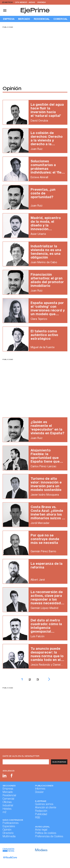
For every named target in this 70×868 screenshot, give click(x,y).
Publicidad (41, 815)
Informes (40, 789)
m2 (5, 812)
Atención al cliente (46, 808)
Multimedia (9, 837)
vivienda (42, 2)
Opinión (7, 830)
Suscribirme (59, 762)
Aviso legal (41, 830)
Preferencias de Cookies (49, 837)
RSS (38, 818)
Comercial (8, 799)
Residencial (42, 19)
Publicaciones (11, 823)
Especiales (9, 827)
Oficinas (7, 802)
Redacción (41, 811)
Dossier (39, 792)
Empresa (9, 19)
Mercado (24, 19)
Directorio (8, 833)
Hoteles (7, 809)
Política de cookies (46, 833)
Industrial (8, 806)
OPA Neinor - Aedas (25, 2)
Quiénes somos (44, 804)
